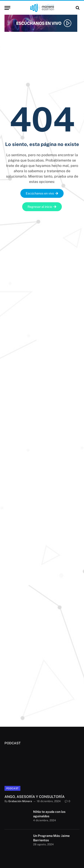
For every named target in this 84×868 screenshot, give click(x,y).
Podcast (12, 788)
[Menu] (7, 8)
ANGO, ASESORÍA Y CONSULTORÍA (34, 797)
